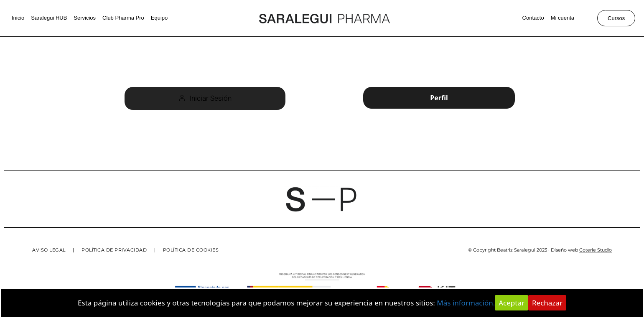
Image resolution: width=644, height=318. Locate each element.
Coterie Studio (596, 250)
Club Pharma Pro (123, 18)
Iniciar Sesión (205, 98)
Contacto (533, 18)
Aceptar (512, 303)
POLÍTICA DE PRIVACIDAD (114, 250)
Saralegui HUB (49, 18)
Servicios (85, 18)
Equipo (159, 18)
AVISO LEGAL (49, 250)
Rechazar (547, 303)
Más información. (466, 303)
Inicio (18, 18)
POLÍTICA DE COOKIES (191, 250)
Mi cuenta (563, 18)
